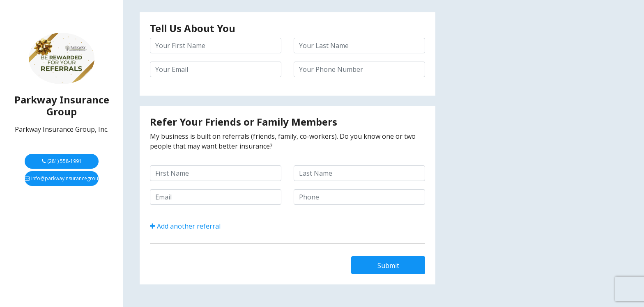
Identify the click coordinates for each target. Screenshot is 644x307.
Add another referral (185, 226)
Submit (388, 266)
